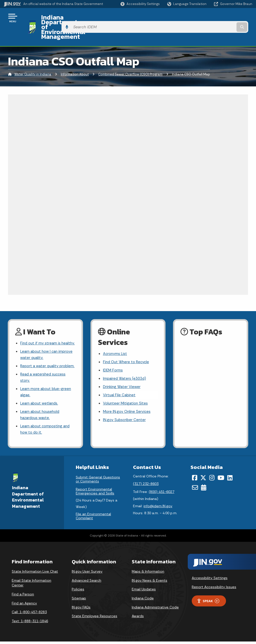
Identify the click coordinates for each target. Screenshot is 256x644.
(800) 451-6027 (161, 494)
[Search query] (224, 18)
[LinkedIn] (230, 480)
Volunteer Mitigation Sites (126, 389)
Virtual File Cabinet (120, 380)
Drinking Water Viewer (123, 371)
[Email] (195, 490)
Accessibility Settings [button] (210, 580)
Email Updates (144, 592)
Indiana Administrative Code (155, 609)
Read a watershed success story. (45, 375)
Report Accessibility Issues (214, 589)
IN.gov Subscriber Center (125, 406)
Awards (138, 618)
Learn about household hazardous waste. (41, 416)
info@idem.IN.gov (158, 508)
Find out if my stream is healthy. (41, 329)
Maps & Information (148, 574)
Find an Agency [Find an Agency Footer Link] (24, 605)
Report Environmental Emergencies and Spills (95, 494)
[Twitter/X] (203, 480)
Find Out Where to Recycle (127, 345)
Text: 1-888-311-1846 (30, 623)
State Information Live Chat (35, 574)
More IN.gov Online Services (128, 397)
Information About (75, 56)
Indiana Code (143, 601)
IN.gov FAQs (81, 609)
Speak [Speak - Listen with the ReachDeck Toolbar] (208, 603)
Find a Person (23, 597)
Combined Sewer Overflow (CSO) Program (130, 56)
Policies (78, 592)
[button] (140, 4)
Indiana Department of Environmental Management (113, 18)
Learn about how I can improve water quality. (40, 344)
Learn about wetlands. (41, 403)
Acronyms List (116, 336)
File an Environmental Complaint (93, 519)
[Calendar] (204, 490)
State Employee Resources (94, 618)
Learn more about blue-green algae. (47, 391)
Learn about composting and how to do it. (47, 431)
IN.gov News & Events (149, 583)
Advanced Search (86, 583)
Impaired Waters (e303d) (126, 362)
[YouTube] (221, 480)
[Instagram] (212, 480)
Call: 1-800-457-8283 (29, 614)
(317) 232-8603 (146, 486)
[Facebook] (195, 480)
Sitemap (79, 601)
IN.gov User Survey (87, 574)
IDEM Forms (113, 353)
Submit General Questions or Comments (98, 482)
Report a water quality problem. (41, 360)
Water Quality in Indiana (33, 56)
